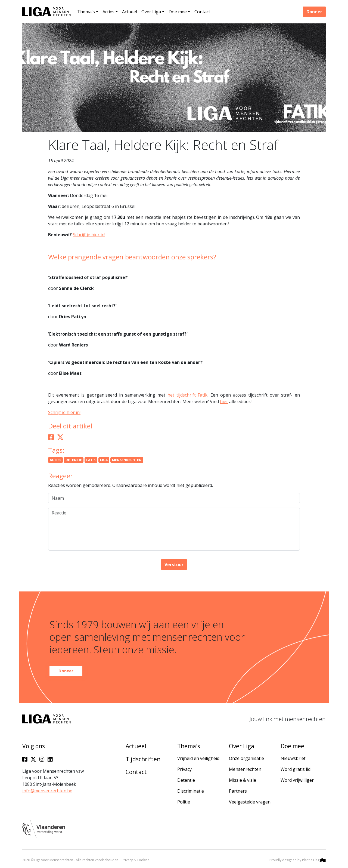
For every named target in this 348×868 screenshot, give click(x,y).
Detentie (186, 780)
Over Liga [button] (151, 12)
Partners (238, 791)
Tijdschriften (143, 759)
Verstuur (174, 565)
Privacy (184, 769)
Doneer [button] (314, 12)
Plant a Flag (314, 860)
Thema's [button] (86, 12)
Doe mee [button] (178, 12)
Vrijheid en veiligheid (198, 758)
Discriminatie (191, 791)
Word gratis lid (296, 769)
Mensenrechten (245, 769)
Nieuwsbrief (293, 758)
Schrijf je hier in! (89, 235)
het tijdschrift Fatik (188, 395)
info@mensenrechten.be (47, 791)
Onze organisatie (246, 758)
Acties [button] (108, 12)
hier (224, 401)
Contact (202, 12)
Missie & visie (243, 780)
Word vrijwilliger (297, 780)
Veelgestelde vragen (250, 802)
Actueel (130, 12)
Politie (184, 802)
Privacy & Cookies (136, 860)
